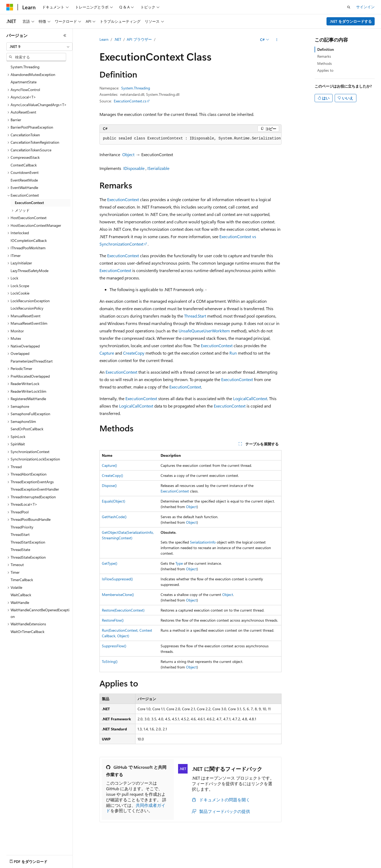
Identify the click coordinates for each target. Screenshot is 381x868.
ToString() (110, 661)
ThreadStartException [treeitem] (28, 542)
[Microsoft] (10, 7)
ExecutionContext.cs (130, 101)
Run (233, 353)
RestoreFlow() (113, 620)
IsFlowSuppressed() (117, 579)
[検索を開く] (349, 7)
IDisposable (134, 168)
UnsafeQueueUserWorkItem (204, 331)
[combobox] (39, 47)
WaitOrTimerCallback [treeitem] (28, 632)
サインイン (365, 7)
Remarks (324, 56)
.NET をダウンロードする (351, 21)
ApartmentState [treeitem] (24, 82)
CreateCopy (134, 353)
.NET (118, 39)
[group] (190, 139)
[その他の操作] (277, 40)
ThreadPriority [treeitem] (22, 527)
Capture (107, 353)
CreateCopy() (112, 475)
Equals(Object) (114, 501)
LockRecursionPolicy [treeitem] (27, 308)
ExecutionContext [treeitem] (29, 203)
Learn (104, 39)
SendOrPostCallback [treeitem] (27, 429)
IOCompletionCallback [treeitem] (29, 240)
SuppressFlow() (114, 646)
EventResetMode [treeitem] (24, 180)
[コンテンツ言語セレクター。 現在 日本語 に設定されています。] (17, 860)
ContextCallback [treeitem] (24, 165)
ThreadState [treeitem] (20, 550)
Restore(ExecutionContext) (123, 610)
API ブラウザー (139, 39)
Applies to (325, 70)
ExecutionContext (123, 199)
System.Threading (136, 88)
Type (179, 563)
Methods (325, 63)
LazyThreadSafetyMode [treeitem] (30, 271)
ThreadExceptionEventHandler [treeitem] (35, 489)
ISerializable (158, 168)
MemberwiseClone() (118, 595)
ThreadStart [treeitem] (20, 534)
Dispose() (109, 485)
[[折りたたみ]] (65, 35)
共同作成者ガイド (136, 808)
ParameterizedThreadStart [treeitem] (32, 361)
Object (128, 154)
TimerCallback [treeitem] (22, 580)
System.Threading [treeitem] (25, 67)
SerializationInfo (203, 542)
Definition (326, 49)
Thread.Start (195, 316)
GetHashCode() (114, 517)
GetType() (110, 563)
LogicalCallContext (250, 398)
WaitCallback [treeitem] (21, 595)
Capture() (109, 465)
